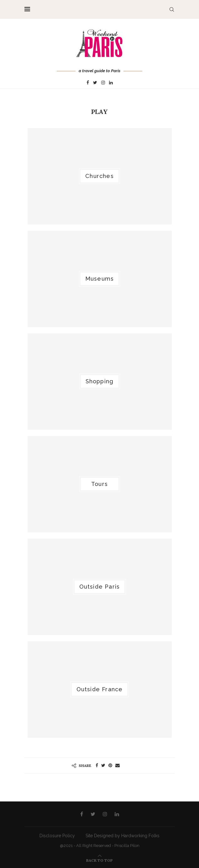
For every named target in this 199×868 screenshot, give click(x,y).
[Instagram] (103, 83)
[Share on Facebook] (97, 765)
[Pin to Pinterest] (110, 765)
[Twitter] (95, 83)
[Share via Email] (118, 765)
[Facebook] (88, 83)
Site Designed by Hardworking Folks (123, 836)
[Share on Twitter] (103, 765)
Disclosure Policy (57, 836)
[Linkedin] (111, 83)
